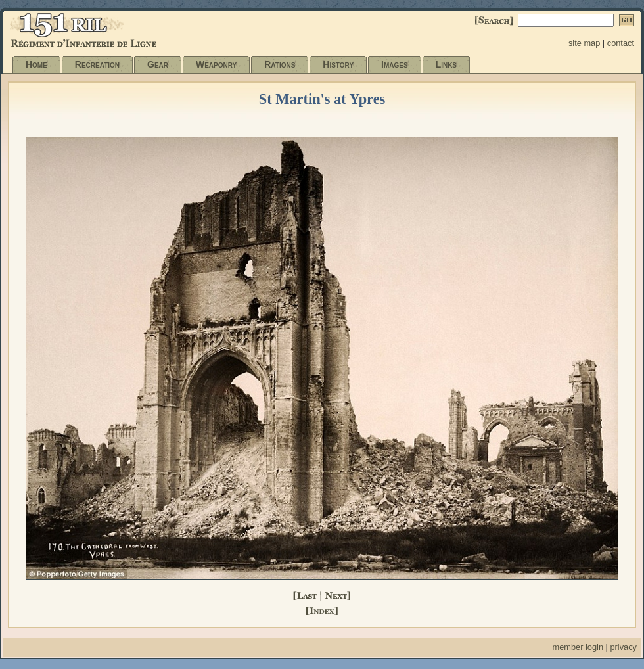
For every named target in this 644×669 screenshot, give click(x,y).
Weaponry (216, 64)
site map (584, 43)
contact (621, 43)
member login (578, 647)
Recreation (97, 64)
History (338, 64)
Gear (158, 64)
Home (36, 64)
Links (446, 64)
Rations (280, 64)
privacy (623, 647)
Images (395, 64)
